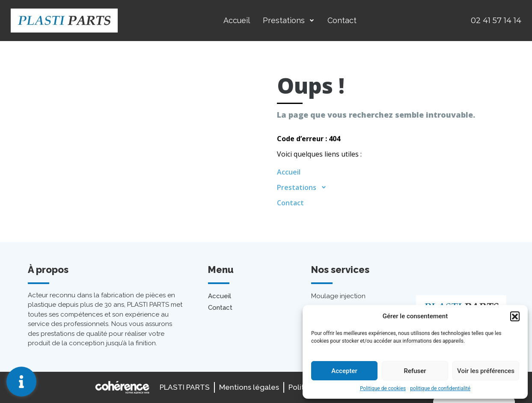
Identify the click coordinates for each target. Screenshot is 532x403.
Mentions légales (249, 387)
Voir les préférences (486, 371)
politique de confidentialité (440, 388)
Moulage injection (338, 296)
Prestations (289, 20)
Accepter (344, 371)
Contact (342, 20)
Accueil (237, 20)
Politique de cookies (383, 388)
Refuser (415, 371)
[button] (515, 316)
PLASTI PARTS (185, 387)
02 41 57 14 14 (496, 21)
